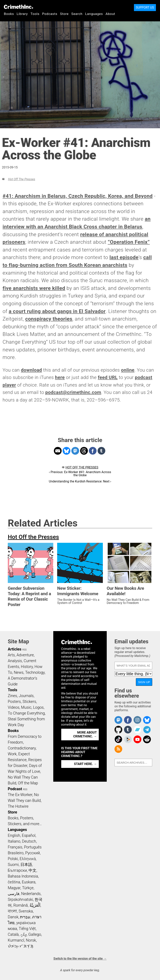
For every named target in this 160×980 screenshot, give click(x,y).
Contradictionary (22, 748)
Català (13, 934)
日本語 (26, 865)
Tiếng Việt (27, 929)
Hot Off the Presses (21, 179)
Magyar (14, 888)
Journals (26, 696)
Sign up (144, 682)
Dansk (13, 917)
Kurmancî (16, 940)
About (110, 14)
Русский (33, 853)
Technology (35, 672)
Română (21, 905)
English (14, 835)
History (27, 667)
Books (9, 14)
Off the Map (28, 783)
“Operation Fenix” (129, 242)
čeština (14, 882)
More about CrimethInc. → (85, 734)
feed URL (108, 377)
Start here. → (85, 764)
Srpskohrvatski (20, 899)
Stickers (29, 702)
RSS (24, 650)
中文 (32, 870)
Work (12, 754)
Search (77, 14)
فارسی (14, 894)
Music (26, 707)
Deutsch (29, 841)
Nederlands (31, 894)
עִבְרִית (25, 917)
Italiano (14, 841)
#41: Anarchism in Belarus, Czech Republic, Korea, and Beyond (78, 196)
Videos (14, 707)
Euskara (29, 882)
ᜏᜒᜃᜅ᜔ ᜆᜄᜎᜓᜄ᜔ (21, 946)
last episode (124, 257)
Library (22, 14)
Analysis (15, 661)
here (60, 377)
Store (64, 14)
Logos (38, 707)
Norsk (31, 940)
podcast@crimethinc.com (73, 392)
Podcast (15, 789)
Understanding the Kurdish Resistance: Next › (80, 481)
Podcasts (50, 14)
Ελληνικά (28, 859)
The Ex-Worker (20, 795)
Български (17, 870)
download (31, 370)
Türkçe (28, 888)
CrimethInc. (18, 7)
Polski (13, 859)
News (19, 672)
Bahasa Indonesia (23, 876)
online (128, 370)
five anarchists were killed (34, 288)
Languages (94, 14)
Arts (11, 655)
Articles (15, 649)
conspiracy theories (49, 319)
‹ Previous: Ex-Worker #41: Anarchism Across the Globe (80, 474)
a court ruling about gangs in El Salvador (57, 311)
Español (29, 835)
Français (15, 847)
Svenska (26, 911)
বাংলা (12, 911)
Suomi (13, 865)
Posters (14, 702)
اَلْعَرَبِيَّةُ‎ (35, 905)
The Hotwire (18, 806)
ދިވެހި (24, 934)
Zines (12, 696)
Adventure (25, 655)
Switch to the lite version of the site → (80, 959)
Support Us (145, 7)
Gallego (35, 934)
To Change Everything (26, 713)
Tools (35, 14)
